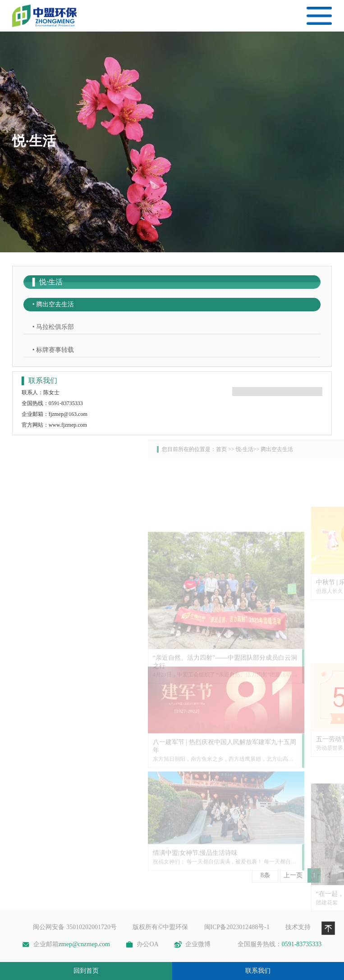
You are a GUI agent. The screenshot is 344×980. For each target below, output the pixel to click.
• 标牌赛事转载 (53, 350)
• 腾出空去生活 (53, 304)
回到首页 (86, 971)
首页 (299, 449)
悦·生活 (322, 449)
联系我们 (258, 971)
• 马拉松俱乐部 (53, 327)
